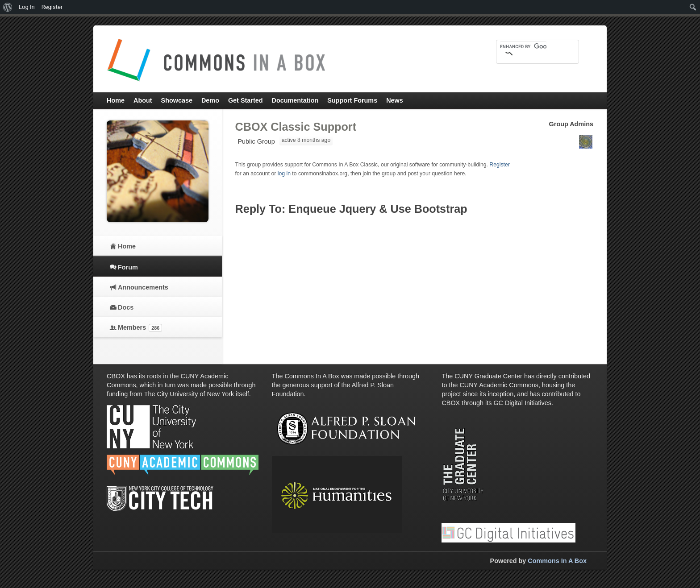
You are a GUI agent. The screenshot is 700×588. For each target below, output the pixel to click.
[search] (523, 46)
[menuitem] (8, 7)
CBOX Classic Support (296, 127)
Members (140, 328)
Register (500, 165)
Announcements (143, 287)
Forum (128, 267)
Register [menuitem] (52, 7)
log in (284, 174)
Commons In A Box (557, 561)
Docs (126, 307)
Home (127, 246)
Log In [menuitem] (27, 7)
